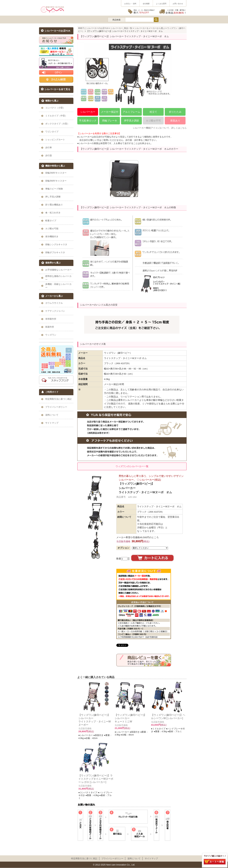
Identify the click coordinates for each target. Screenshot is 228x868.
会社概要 (146, 4)
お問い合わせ (178, 4)
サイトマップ (151, 858)
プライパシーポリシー (112, 858)
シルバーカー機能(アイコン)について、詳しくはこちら (160, 128)
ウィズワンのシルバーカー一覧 (132, 466)
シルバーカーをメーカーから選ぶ (150, 28)
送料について (134, 858)
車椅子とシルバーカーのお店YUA (93, 28)
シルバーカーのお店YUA (57, 31)
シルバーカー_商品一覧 (121, 28)
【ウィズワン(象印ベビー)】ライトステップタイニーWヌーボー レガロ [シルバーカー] (96, 779)
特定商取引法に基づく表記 (84, 858)
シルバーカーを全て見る (57, 89)
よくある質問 (161, 4)
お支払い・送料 (130, 4)
